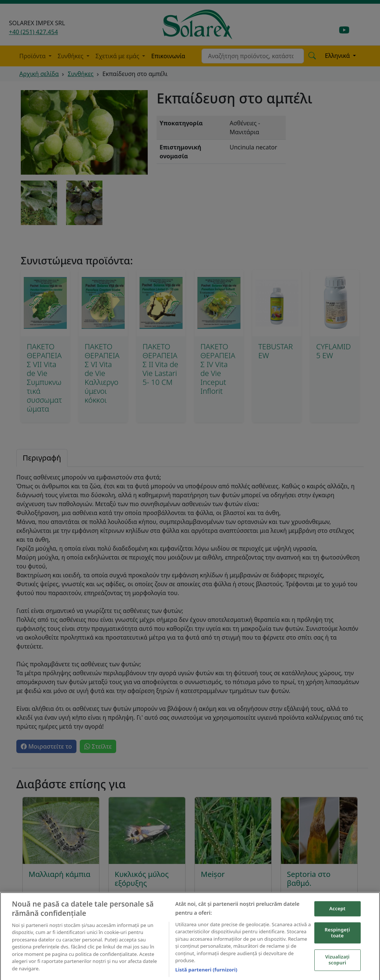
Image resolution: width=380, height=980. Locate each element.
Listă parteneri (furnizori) (206, 976)
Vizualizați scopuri (337, 966)
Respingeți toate (338, 939)
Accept (337, 915)
